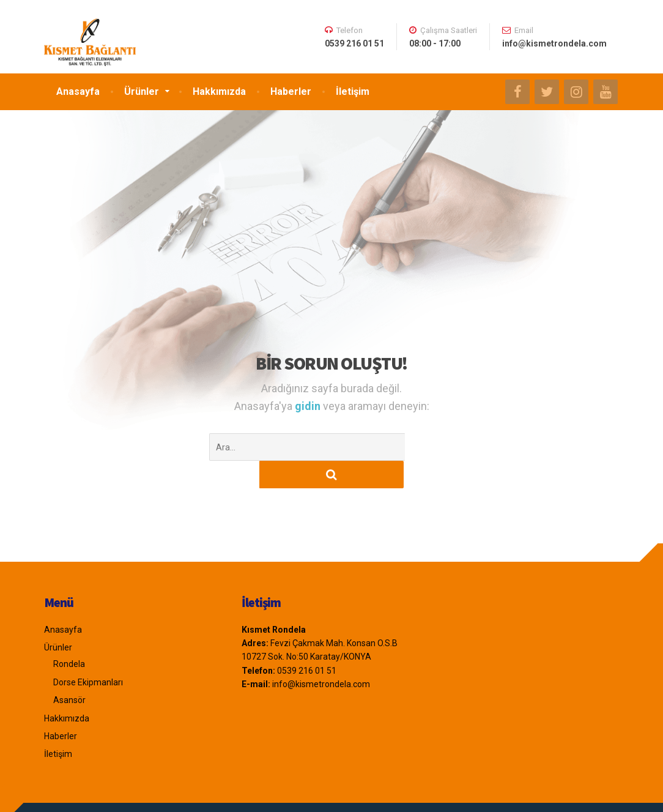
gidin (309, 406)
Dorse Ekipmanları (88, 655)
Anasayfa (78, 91)
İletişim (353, 91)
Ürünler (142, 91)
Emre (96, 794)
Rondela (69, 636)
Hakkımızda (219, 91)
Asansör (69, 672)
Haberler (291, 91)
